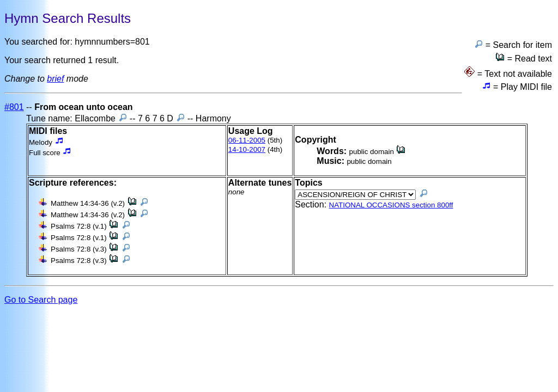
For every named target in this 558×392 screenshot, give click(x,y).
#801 (14, 107)
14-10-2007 (247, 149)
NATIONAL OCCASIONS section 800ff (391, 205)
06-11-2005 (247, 140)
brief (55, 79)
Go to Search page (41, 300)
